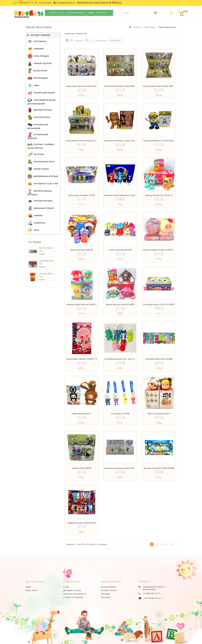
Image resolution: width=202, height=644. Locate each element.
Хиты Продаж (38, 56)
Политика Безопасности (75, 594)
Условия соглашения (73, 597)
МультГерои (150, 27)
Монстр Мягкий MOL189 (120, 250)
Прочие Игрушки (40, 201)
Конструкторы (43, 117)
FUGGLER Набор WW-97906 (159, 359)
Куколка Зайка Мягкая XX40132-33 (160, 250)
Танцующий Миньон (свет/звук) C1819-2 (163, 141)
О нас (62, 13)
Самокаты (36, 223)
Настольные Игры (41, 162)
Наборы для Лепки (41, 93)
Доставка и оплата (76, 13)
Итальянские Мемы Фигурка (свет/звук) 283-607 (90, 141)
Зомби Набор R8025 (82, 468)
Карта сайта (31, 590)
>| (172, 544)
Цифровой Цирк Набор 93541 (82, 523)
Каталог (54, 13)
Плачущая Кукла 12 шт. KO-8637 (159, 304)
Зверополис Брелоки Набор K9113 (82, 86)
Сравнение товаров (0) (76, 34)
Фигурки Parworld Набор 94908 (159, 468)
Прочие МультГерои (168, 27)
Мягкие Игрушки (40, 110)
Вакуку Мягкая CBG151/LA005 (120, 304)
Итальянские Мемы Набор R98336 (121, 86)
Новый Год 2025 (40, 64)
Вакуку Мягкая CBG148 (82, 250)
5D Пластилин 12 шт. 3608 (51, 248)
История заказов (109, 590)
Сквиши (35, 216)
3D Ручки (36, 154)
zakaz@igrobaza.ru (65, 3)
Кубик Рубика (38, 169)
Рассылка (106, 597)
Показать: (79, 41)
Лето (33, 230)
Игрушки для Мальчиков (43, 126)
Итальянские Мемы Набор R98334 (160, 86)
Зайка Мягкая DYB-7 (82, 414)
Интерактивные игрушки (40, 192)
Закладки (105, 594)
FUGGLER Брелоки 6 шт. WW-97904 (122, 359)
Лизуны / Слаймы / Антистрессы (41, 146)
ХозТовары (37, 42)
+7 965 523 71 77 (25, 3)
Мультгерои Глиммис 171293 (82, 195)
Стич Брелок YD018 (120, 414)
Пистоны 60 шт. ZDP (49, 274)
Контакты (101, 13)
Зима (33, 86)
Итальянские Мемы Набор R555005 (122, 468)
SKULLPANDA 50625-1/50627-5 (82, 359)
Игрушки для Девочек (43, 136)
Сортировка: (101, 41)
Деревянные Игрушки (43, 176)
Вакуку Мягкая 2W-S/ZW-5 (159, 195)
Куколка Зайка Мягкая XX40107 (82, 304)
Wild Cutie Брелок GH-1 (159, 414)
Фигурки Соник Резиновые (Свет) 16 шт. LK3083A (128, 195)
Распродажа (38, 78)
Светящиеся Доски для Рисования (42, 101)
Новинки (36, 49)
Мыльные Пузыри (41, 208)
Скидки (91, 13)
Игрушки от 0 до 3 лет (43, 184)
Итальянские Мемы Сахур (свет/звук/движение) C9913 (132, 141)
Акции (28, 587)
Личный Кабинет (109, 587)
